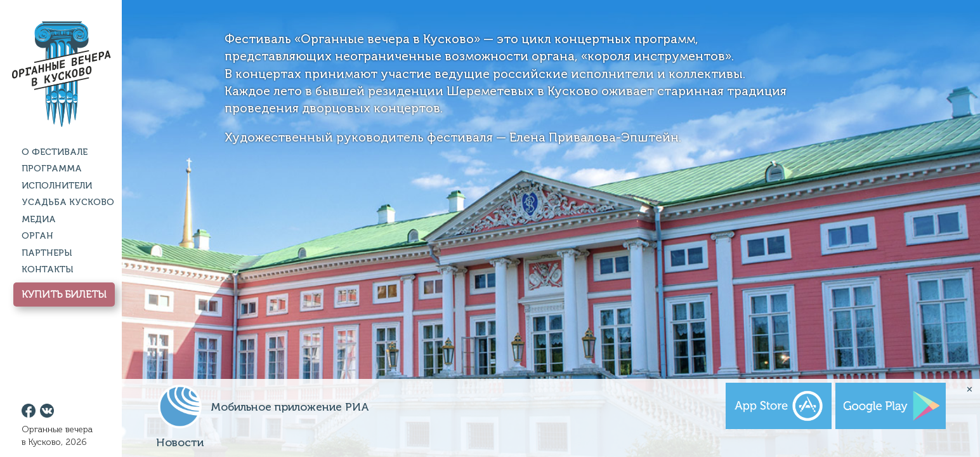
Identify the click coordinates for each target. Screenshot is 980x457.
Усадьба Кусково (68, 202)
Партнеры (47, 253)
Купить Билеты (64, 294)
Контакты (47, 269)
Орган (37, 236)
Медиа (39, 219)
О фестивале (55, 152)
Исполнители (57, 186)
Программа (52, 169)
